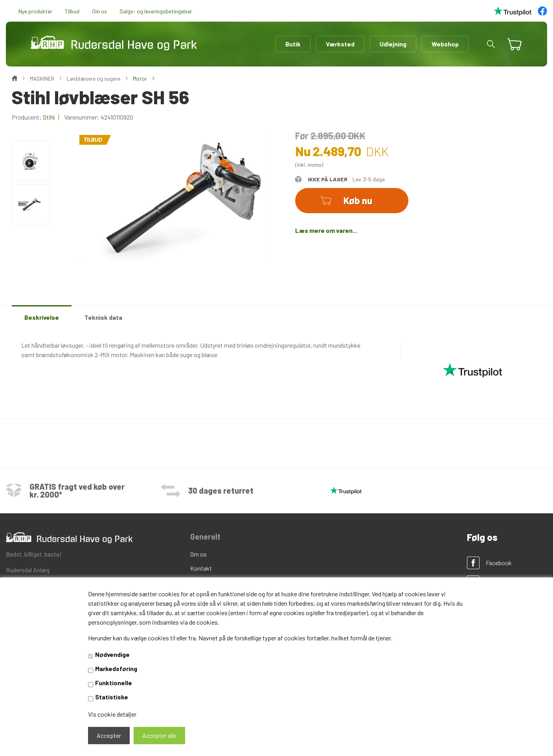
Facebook (499, 563)
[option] (31, 161)
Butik (293, 44)
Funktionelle (114, 683)
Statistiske (112, 697)
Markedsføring (116, 668)
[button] (491, 44)
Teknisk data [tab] (103, 317)
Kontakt (201, 568)
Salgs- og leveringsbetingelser (156, 11)
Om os (99, 11)
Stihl (49, 117)
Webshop (445, 44)
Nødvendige (112, 654)
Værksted (340, 44)
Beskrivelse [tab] (42, 317)
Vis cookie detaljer (112, 714)
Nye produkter (35, 11)
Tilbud (72, 11)
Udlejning (393, 44)
